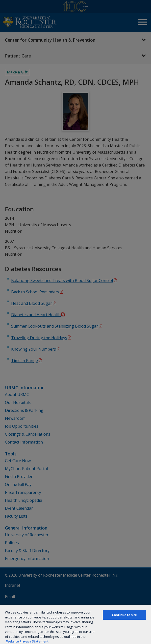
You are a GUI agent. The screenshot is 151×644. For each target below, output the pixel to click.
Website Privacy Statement (27, 641)
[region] (75, 624)
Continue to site (124, 615)
